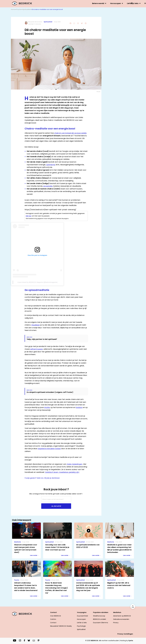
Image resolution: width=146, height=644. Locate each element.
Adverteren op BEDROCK (122, 616)
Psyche (110, 3)
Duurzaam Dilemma (101, 623)
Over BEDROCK (56, 616)
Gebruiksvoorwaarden (121, 619)
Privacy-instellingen (125, 634)
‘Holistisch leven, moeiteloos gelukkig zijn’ (62, 472)
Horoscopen (77, 3)
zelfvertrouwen (36, 349)
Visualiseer (36, 325)
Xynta (131, 641)
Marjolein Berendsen (35, 22)
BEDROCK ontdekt (100, 619)
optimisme (51, 165)
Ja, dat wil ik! (56, 506)
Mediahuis (117, 612)
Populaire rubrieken (101, 612)
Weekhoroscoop (99, 616)
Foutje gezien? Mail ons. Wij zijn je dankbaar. (42, 478)
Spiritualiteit (27, 9)
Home (13, 9)
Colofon (53, 619)
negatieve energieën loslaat (49, 449)
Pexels (98, 92)
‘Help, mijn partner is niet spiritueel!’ (42, 339)
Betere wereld (60, 3)
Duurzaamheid (82, 616)
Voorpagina (82, 612)
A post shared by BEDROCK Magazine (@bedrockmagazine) (38, 282)
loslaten (79, 407)
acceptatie (48, 186)
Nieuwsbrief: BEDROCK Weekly (61, 626)
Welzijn (122, 3)
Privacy (116, 623)
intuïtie (47, 407)
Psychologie (81, 626)
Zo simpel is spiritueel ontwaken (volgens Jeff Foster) (50, 392)
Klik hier (29, 216)
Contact (53, 612)
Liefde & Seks (95, 3)
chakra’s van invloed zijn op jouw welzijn (70, 133)
